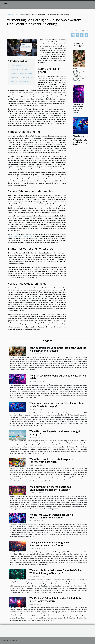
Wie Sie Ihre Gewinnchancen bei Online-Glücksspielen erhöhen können (51, 516)
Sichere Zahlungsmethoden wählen (22, 73)
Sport (17, 15)
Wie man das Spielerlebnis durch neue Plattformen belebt (78, 108)
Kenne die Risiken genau (18, 65)
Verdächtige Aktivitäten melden (20, 81)
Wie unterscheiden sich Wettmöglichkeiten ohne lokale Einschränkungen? (80, 140)
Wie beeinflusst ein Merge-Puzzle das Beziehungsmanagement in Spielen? (50, 488)
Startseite (10, 15)
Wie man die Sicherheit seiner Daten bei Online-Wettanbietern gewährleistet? (56, 572)
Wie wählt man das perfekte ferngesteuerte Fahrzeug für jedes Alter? (54, 461)
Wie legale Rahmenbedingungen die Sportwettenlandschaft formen (49, 544)
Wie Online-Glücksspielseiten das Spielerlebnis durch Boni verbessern (55, 600)
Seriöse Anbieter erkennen (19, 69)
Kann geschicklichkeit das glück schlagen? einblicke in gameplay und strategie (79, 75)
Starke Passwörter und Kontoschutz (22, 77)
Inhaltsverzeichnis (19, 61)
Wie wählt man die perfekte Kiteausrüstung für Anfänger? (55, 433)
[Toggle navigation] (6, 4)
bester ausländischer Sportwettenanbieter (21, 236)
